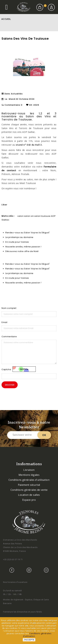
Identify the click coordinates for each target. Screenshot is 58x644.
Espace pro (29, 500)
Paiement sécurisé (29, 485)
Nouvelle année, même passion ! (23, 247)
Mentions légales (29, 475)
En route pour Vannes (17, 242)
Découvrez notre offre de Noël (22, 251)
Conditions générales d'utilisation (29, 480)
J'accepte (29, 640)
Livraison (29, 470)
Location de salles (29, 495)
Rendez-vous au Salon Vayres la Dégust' (28, 233)
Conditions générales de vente (29, 490)
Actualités (17, 94)
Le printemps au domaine (19, 237)
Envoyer (10, 385)
